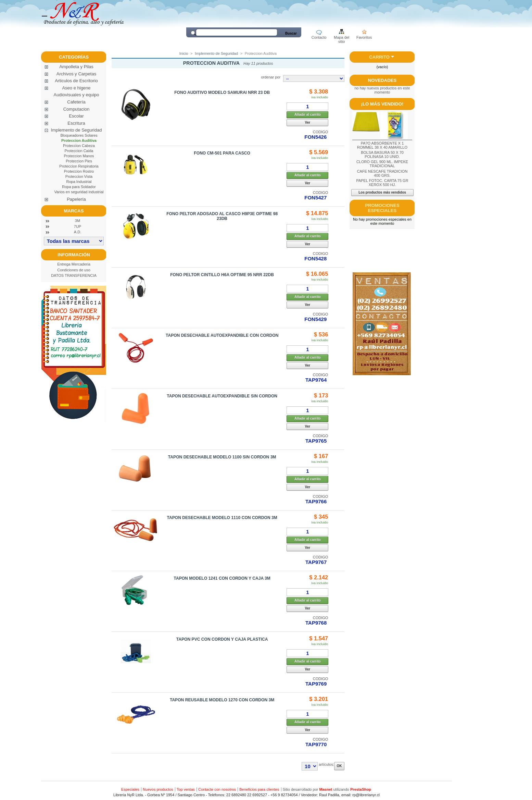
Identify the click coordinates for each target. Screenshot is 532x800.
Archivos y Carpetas (76, 74)
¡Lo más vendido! (382, 104)
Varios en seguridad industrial (79, 192)
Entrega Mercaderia (74, 264)
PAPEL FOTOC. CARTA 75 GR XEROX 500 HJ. (382, 183)
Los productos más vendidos (382, 192)
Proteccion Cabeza (79, 146)
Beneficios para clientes (259, 789)
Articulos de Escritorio (76, 81)
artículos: (326, 764)
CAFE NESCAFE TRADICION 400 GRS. (382, 173)
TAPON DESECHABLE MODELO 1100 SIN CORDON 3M (222, 457)
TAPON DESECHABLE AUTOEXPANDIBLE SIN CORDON (222, 396)
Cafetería (76, 102)
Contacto (319, 37)
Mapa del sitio (341, 38)
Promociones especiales (382, 208)
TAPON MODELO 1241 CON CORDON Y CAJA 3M (222, 578)
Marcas (74, 211)
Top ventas (186, 789)
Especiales (130, 789)
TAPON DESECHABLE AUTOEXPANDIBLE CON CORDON (222, 335)
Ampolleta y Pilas (76, 67)
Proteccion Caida (79, 151)
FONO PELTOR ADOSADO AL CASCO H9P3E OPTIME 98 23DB (222, 216)
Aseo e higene (76, 88)
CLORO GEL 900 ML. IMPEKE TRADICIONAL (382, 164)
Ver (308, 122)
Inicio (184, 53)
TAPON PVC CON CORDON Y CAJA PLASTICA (222, 639)
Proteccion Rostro (79, 171)
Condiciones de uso (74, 270)
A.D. (78, 232)
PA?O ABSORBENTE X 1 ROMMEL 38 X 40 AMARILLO (382, 145)
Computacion (77, 109)
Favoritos (364, 37)
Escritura (76, 123)
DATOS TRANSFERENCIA (74, 275)
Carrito (379, 57)
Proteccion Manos (79, 156)
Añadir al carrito (308, 115)
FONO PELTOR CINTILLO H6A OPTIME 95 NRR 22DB (222, 275)
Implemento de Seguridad (77, 130)
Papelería (76, 199)
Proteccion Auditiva (79, 140)
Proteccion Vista (79, 176)
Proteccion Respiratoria (79, 166)
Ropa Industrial (79, 182)
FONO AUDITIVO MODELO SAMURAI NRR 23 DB (222, 93)
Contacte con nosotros (217, 789)
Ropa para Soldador (79, 187)
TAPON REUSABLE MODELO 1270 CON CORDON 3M (222, 700)
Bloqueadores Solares (79, 135)
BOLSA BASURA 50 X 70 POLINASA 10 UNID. (382, 155)
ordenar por (271, 77)
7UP (78, 226)
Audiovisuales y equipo (77, 95)
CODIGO (321, 132)
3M (78, 221)
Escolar (76, 116)
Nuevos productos (158, 789)
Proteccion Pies (79, 161)
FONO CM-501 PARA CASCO (222, 153)
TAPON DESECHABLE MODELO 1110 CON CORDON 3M (222, 518)
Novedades (382, 80)
